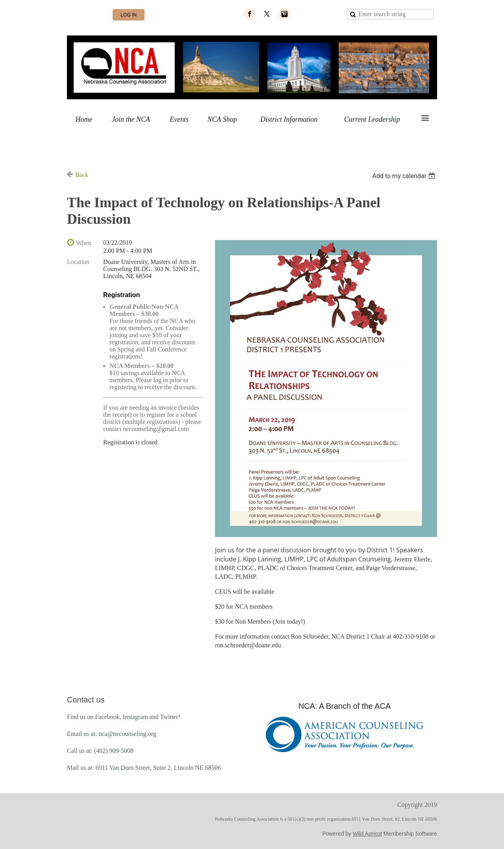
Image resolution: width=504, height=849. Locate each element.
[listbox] (405, 176)
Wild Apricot (367, 834)
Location (78, 262)
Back (82, 175)
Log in (129, 15)
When (83, 243)
